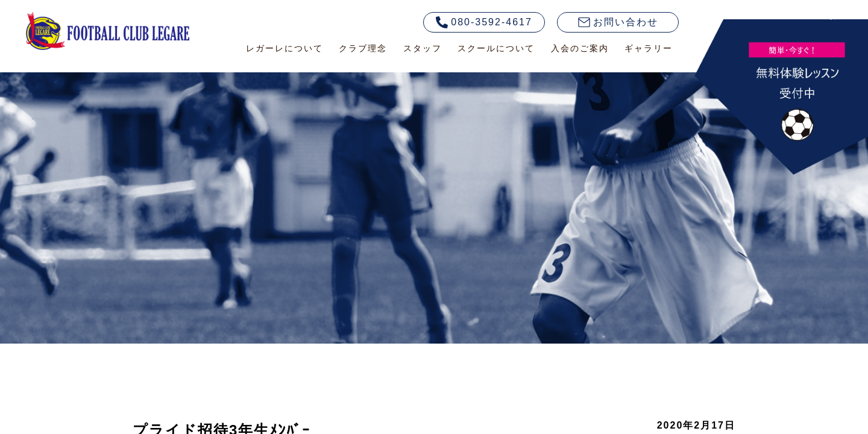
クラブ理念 (363, 48)
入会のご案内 (580, 48)
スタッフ (423, 48)
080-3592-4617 (484, 22)
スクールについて (496, 48)
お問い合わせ (618, 22)
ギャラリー (649, 48)
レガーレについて (285, 48)
